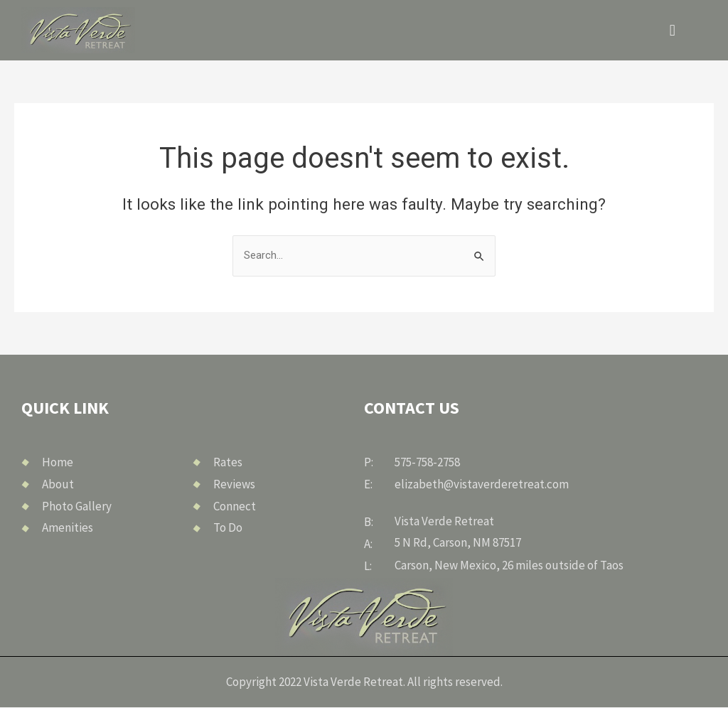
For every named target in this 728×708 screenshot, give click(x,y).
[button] (672, 30)
